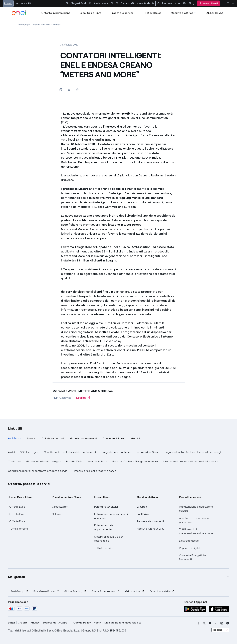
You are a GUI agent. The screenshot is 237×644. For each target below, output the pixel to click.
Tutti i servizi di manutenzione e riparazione (196, 531)
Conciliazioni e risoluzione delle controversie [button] (71, 452)
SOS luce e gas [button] (29, 452)
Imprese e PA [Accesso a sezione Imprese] (23, 3)
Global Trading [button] (75, 591)
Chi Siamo (120, 3)
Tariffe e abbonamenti (150, 521)
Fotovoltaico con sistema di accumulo (111, 516)
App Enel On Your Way (151, 529)
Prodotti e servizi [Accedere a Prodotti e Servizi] (123, 13)
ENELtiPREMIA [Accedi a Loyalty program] (214, 13)
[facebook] (198, 623)
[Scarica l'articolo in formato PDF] (83, 399)
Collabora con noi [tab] (53, 438)
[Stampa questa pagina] (61, 90)
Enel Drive (143, 514)
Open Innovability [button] (162, 591)
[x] (204, 623)
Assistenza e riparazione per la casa (194, 520)
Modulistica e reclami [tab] (83, 438)
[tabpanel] (118, 462)
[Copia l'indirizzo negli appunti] (77, 90)
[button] (69, 90)
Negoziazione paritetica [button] (117, 452)
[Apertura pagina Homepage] (24, 25)
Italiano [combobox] (218, 630)
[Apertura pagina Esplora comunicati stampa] (47, 25)
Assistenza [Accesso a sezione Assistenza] (98, 3)
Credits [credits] (23, 623)
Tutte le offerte (19, 529)
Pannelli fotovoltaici (106, 507)
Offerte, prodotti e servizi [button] (29, 484)
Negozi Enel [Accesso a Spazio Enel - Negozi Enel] (76, 3)
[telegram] (228, 623)
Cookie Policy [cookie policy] (82, 623)
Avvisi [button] (11, 452)
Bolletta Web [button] (74, 461)
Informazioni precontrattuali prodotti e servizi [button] (191, 461)
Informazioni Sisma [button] (148, 452)
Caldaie (56, 514)
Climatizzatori (60, 507)
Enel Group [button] (19, 591)
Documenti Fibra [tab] (113, 438)
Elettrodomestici (189, 541)
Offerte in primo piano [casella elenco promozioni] (56, 13)
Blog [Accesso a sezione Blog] (189, 3)
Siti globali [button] (17, 577)
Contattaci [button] (15, 461)
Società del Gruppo (55, 623)
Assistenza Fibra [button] (97, 461)
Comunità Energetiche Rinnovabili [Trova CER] (193, 557)
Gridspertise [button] (135, 591)
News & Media (143, 3)
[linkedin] (216, 623)
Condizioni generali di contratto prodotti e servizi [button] (38, 471)
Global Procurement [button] (106, 591)
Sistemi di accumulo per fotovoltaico (109, 539)
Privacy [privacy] (35, 623)
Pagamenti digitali (190, 548)
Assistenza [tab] (15, 438)
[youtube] (210, 623)
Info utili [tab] (135, 438)
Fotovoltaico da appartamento (104, 527)
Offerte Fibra (17, 521)
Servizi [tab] (31, 438)
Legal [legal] (11, 623)
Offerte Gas (17, 514)
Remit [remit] (98, 623)
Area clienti (208, 3)
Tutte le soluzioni (104, 548)
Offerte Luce (17, 507)
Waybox (142, 507)
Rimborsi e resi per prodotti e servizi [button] (95, 471)
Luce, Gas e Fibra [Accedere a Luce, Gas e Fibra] (90, 13)
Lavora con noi (169, 3)
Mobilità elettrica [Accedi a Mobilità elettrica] (183, 13)
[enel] (19, 13)
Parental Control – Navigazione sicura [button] (135, 461)
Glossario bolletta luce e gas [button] (44, 461)
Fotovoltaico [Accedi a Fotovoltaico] (153, 13)
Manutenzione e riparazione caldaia (196, 509)
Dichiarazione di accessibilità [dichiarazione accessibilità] (123, 623)
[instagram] (222, 623)
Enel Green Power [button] (46, 591)
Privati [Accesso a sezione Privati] (8, 3)
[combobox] (220, 630)
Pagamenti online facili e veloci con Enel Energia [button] (193, 452)
